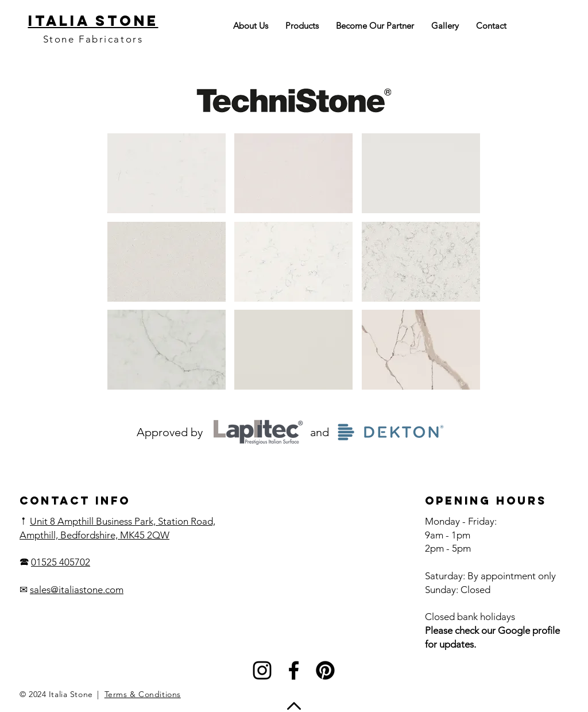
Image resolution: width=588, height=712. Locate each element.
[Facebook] (294, 670)
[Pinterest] (325, 670)
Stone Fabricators (93, 39)
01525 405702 (61, 562)
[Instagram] (262, 670)
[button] (167, 173)
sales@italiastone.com (77, 590)
